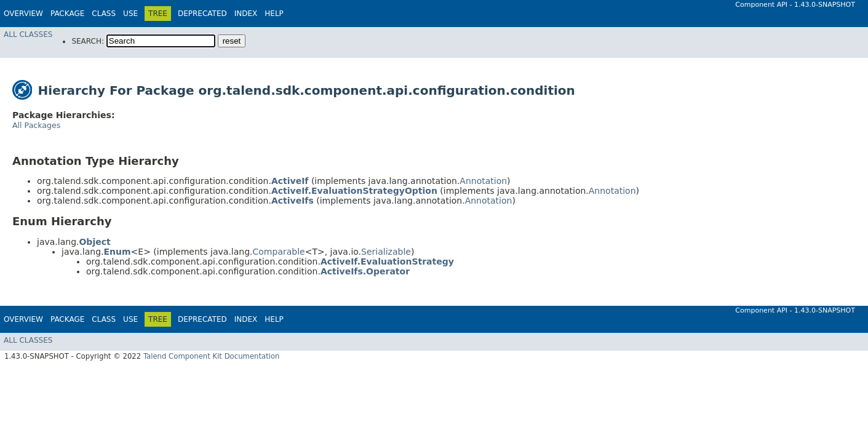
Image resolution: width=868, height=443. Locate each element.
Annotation (483, 181)
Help (274, 14)
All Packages (36, 125)
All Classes (28, 34)
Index (246, 14)
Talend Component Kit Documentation (212, 356)
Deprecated (202, 14)
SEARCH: (88, 41)
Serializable (386, 252)
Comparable (279, 252)
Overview (23, 14)
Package (67, 14)
